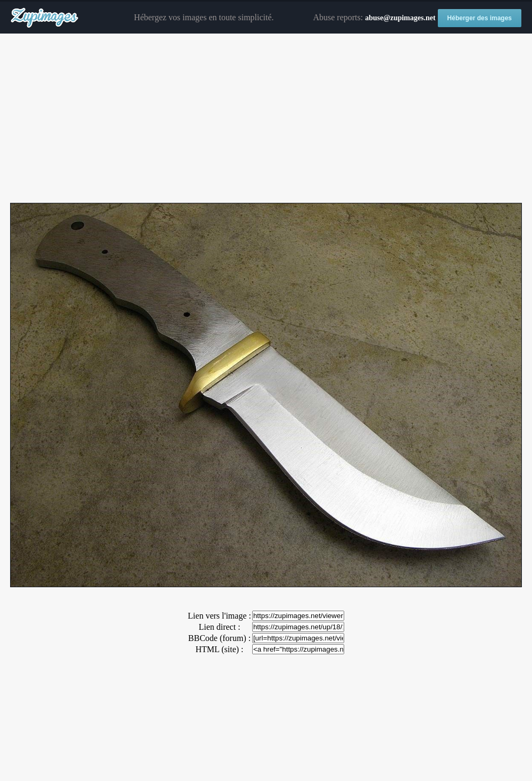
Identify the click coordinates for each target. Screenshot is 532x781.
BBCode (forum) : (219, 638)
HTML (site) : (219, 649)
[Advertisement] (266, 119)
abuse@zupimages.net (400, 18)
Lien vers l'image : (219, 616)
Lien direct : (219, 627)
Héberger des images (480, 18)
